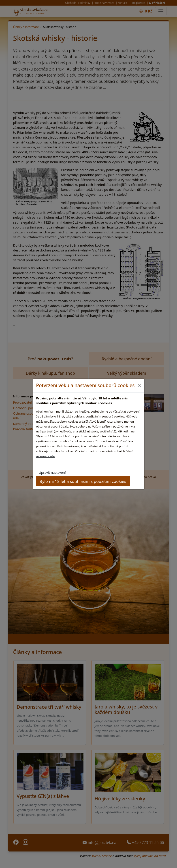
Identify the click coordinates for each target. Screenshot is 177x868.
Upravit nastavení (52, 472)
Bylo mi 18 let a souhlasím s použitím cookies (83, 481)
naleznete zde (45, 456)
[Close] (139, 385)
